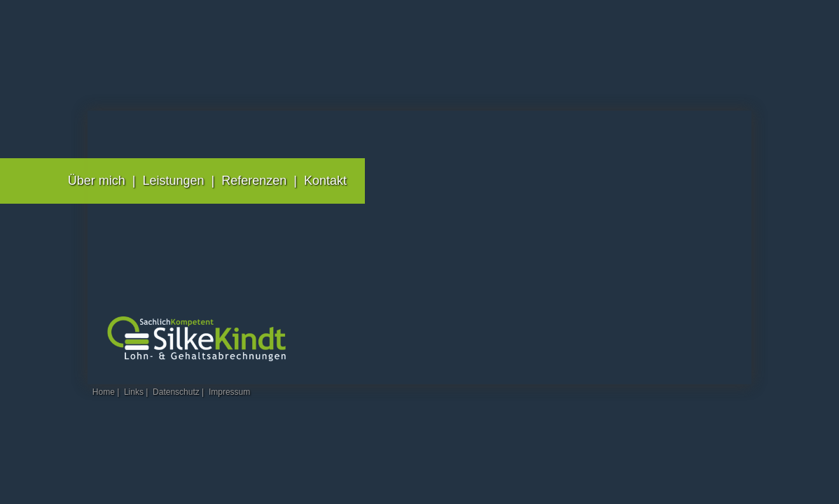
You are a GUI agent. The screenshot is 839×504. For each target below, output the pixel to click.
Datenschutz (176, 392)
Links (134, 392)
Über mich (97, 181)
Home (104, 392)
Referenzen (254, 181)
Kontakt (325, 181)
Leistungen (174, 181)
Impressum (229, 392)
